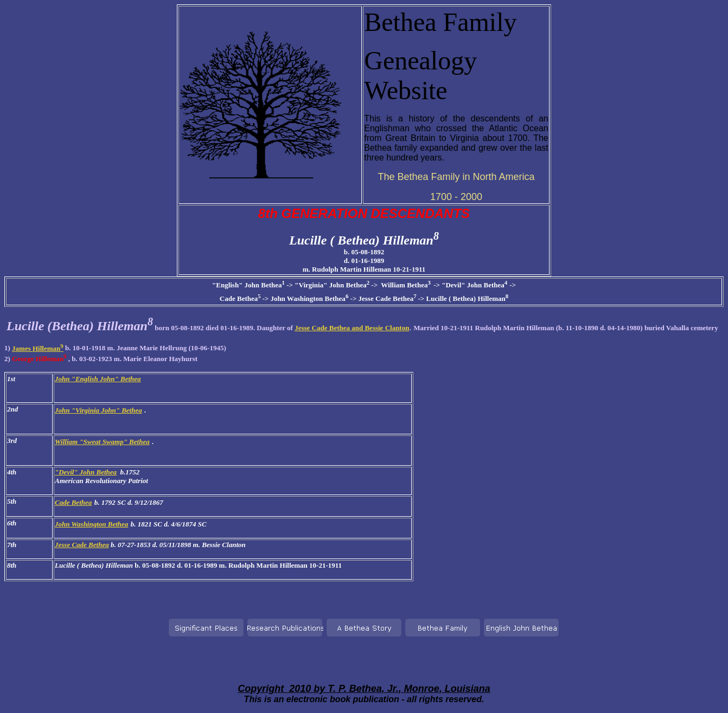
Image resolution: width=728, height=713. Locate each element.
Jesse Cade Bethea (82, 545)
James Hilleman (38, 348)
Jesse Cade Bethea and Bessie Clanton (352, 328)
